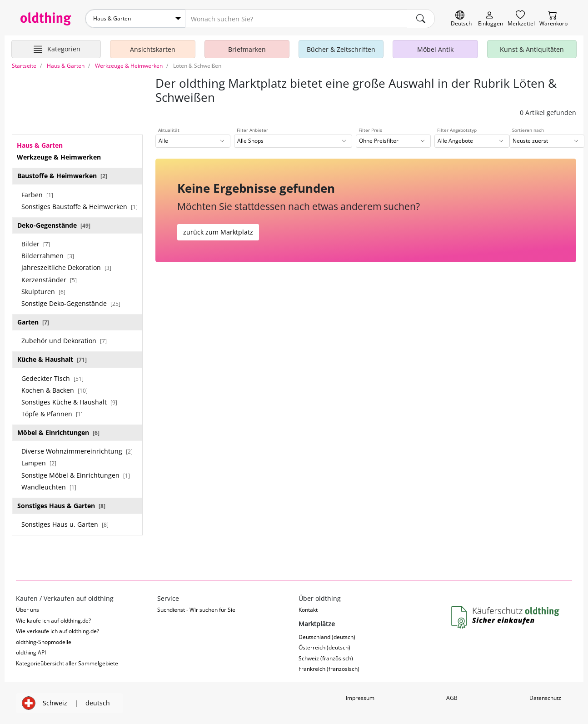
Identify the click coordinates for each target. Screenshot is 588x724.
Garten (33, 322)
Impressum (360, 698)
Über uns (27, 610)
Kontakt (308, 610)
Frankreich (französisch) (329, 669)
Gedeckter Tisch (52, 378)
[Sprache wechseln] (461, 19)
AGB (452, 698)
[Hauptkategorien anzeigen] (56, 49)
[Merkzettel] (521, 19)
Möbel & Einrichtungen (58, 432)
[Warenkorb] (553, 19)
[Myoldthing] (491, 19)
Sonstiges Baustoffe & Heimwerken (80, 207)
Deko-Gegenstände (54, 225)
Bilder (36, 244)
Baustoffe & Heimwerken (62, 176)
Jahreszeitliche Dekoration (66, 267)
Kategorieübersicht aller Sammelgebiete (67, 663)
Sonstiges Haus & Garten (61, 506)
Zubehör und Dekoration (64, 341)
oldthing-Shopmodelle (44, 642)
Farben (37, 195)
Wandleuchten (49, 487)
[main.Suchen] (421, 19)
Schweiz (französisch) (326, 658)
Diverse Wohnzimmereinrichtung (77, 451)
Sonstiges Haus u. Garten (65, 524)
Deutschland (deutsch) (327, 637)
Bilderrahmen (48, 256)
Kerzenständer (49, 280)
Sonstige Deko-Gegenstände (71, 303)
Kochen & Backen (55, 390)
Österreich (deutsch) (324, 647)
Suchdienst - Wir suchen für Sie (196, 610)
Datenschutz (545, 698)
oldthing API (31, 652)
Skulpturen (43, 292)
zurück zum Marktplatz (218, 232)
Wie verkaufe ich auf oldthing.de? (57, 631)
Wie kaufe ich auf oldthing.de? (53, 621)
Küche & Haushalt (52, 359)
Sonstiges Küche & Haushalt (69, 402)
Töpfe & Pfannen (52, 414)
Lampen (39, 463)
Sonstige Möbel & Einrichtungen (76, 475)
